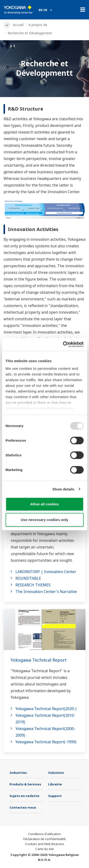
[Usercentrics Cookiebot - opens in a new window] (63, 344)
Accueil (18, 25)
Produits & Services (25, 784)
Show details (63, 489)
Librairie (55, 784)
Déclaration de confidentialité (44, 839)
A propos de (38, 25)
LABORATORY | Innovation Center (46, 572)
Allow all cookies (44, 504)
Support (55, 796)
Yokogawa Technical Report (39, 660)
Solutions (56, 773)
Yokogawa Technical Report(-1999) (46, 742)
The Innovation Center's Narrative (46, 592)
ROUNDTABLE (28, 578)
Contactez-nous (23, 807)
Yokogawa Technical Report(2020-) (46, 709)
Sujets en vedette (24, 796)
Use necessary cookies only (44, 520)
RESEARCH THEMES (33, 585)
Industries (18, 773)
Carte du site (45, 849)
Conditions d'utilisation (44, 834)
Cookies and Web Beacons (45, 844)
